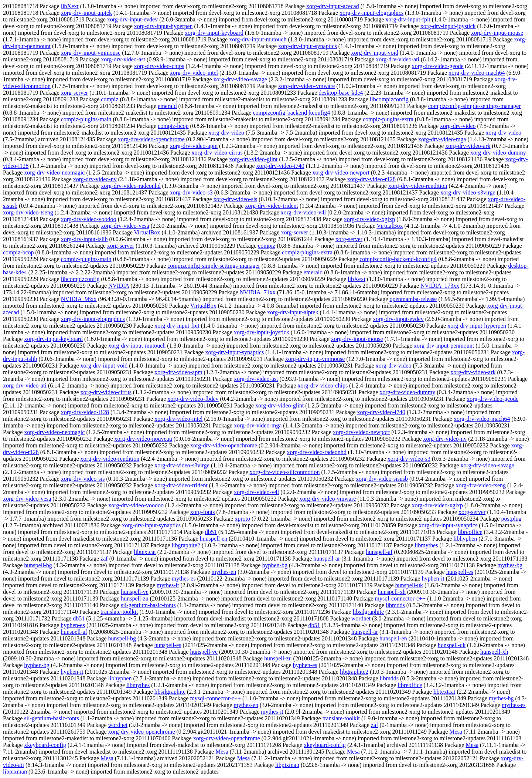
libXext (70, 6)
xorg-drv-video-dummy (498, 153)
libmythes (426, 545)
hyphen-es (73, 625)
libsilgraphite (368, 612)
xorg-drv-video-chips (159, 66)
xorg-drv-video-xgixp (369, 219)
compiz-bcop (173, 126)
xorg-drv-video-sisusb (382, 479)
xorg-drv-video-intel (194, 73)
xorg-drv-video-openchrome (151, 139)
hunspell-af (379, 552)
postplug (511, 519)
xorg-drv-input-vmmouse (91, 53)
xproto (242, 519)
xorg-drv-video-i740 (280, 166)
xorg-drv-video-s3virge (468, 192)
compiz (110, 99)
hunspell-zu (135, 598)
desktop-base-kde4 (341, 93)
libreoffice (470, 532)
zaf (104, 559)
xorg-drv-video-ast (123, 59)
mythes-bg (510, 565)
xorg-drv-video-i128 (85, 412)
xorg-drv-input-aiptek (86, 13)
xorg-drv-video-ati (398, 59)
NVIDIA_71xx (258, 292)
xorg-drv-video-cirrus (217, 153)
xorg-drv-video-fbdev (193, 399)
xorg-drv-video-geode (438, 66)
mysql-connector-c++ (400, 598)
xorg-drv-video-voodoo (89, 219)
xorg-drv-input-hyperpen (163, 26)
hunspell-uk (409, 585)
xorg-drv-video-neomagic (54, 172)
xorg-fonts (202, 512)
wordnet (361, 618)
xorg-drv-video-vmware (306, 86)
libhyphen (465, 539)
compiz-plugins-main (86, 119)
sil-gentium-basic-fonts (148, 605)
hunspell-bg (38, 565)
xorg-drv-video (458, 126)
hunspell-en (214, 539)
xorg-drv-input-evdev (132, 19)
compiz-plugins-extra (388, 119)
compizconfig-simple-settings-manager (475, 106)
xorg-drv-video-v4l (303, 212)
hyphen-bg (274, 565)
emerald (167, 106)
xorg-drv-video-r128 (371, 179)
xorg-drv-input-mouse (497, 33)
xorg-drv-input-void (375, 53)
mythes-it (168, 585)
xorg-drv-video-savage (240, 79)
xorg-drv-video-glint (253, 159)
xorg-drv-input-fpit (408, 19)
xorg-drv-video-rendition (418, 186)
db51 (211, 532)
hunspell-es (460, 572)
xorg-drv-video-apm (194, 146)
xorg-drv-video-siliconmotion (285, 472)
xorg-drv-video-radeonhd (131, 186)
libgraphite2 (186, 545)
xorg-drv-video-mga (442, 139)
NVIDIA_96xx (79, 299)
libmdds (395, 605)
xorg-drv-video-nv (95, 179)
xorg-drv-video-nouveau (143, 439)
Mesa (456, 732)
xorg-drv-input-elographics (371, 13)
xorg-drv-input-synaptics (308, 46)
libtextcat (145, 552)
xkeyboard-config (45, 745)
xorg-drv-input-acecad (333, 6)
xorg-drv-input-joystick (448, 26)
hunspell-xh (392, 592)
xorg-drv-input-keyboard (214, 33)
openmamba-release (413, 299)
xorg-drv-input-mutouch (258, 39)
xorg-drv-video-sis (236, 199)
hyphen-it (433, 579)
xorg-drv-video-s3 (191, 192)
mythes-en (224, 572)
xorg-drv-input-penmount (444, 346)
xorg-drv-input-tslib (84, 239)
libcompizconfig (389, 99)
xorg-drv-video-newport (341, 172)
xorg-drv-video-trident (272, 206)
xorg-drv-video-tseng (28, 212)
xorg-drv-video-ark (468, 146)
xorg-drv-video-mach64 (477, 73)
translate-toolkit (119, 612)
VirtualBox (390, 226)
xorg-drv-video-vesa (125, 226)
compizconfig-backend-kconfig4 (291, 113)
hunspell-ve (135, 592)
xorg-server (74, 93)
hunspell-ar (327, 559)
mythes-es (184, 579)
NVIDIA (119, 286)
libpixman (287, 765)
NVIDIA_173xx (440, 286)
